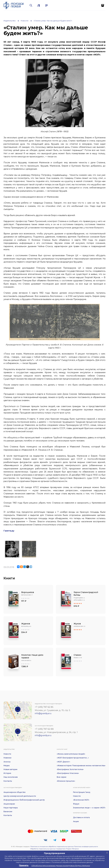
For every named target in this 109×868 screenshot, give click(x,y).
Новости (25, 21)
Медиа (7, 766)
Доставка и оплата (81, 817)
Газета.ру (9, 531)
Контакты (8, 781)
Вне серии (62, 777)
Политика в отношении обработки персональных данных (52, 847)
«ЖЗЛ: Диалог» (63, 762)
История (7, 773)
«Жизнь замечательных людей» (71, 754)
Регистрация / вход (82, 792)
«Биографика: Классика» (68, 773)
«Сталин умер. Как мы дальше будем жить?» (53, 21)
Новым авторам (10, 769)
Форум (76, 804)
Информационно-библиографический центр (24, 800)
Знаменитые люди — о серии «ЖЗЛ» (89, 808)
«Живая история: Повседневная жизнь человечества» (81, 766)
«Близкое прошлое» (66, 781)
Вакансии (8, 811)
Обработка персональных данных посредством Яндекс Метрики (54, 849)
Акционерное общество (15, 792)
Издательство (10, 21)
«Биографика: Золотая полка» (70, 769)
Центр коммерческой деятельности (20, 796)
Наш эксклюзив (11, 777)
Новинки (7, 758)
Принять (24, 865)
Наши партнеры (11, 808)
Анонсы (7, 762)
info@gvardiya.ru (43, 713)
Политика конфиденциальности (86, 847)
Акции (76, 821)
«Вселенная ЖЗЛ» (81, 800)
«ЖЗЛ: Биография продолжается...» (73, 758)
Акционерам (9, 804)
